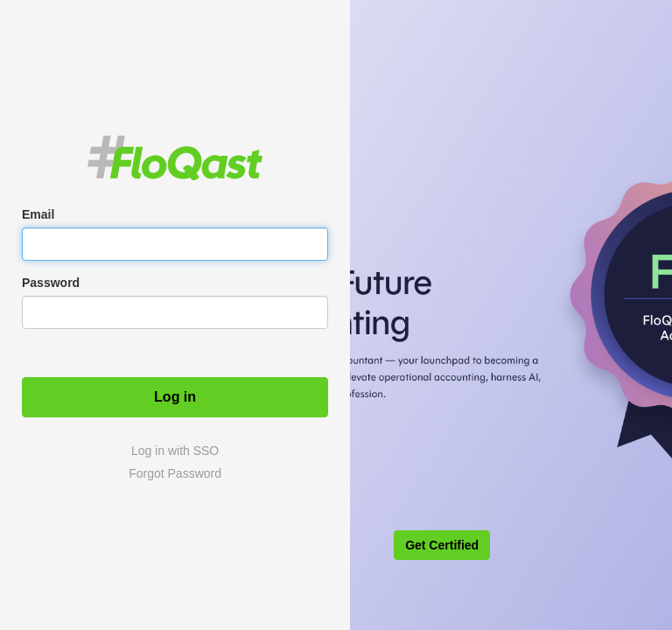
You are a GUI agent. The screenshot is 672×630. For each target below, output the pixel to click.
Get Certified (442, 545)
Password (51, 283)
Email (38, 214)
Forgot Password (175, 473)
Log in (175, 397)
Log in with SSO (175, 451)
